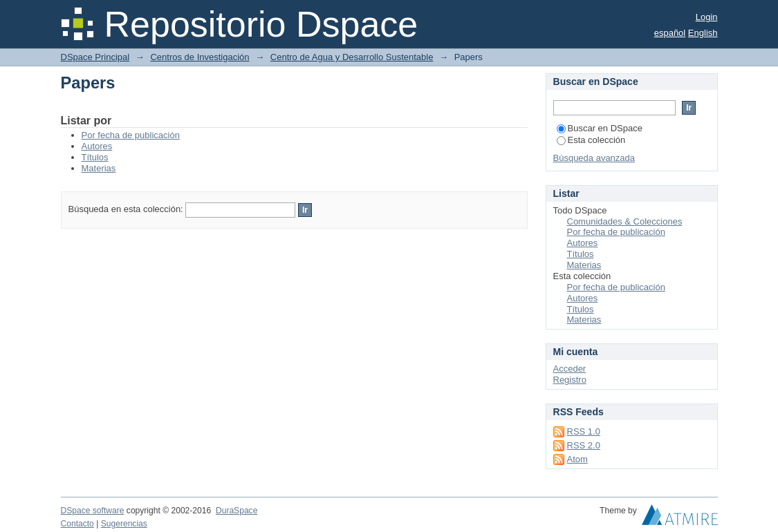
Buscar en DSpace (600, 128)
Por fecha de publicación (131, 135)
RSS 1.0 (584, 431)
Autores (97, 146)
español (670, 33)
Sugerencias (124, 524)
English (703, 33)
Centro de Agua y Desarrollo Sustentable (352, 57)
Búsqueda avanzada (594, 158)
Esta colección (591, 140)
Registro (570, 380)
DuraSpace (237, 511)
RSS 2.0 (584, 445)
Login (707, 17)
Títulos (95, 157)
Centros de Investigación (200, 57)
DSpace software (93, 511)
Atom (577, 459)
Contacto (77, 524)
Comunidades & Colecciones (625, 221)
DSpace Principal (95, 57)
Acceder (570, 369)
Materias (99, 168)
